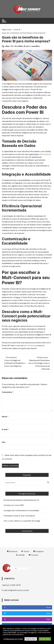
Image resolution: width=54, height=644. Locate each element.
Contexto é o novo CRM (14, 505)
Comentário (8, 392)
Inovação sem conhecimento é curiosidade (21, 510)
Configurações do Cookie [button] (13, 639)
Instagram (38, 551)
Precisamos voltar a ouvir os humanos (19, 516)
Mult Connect (29, 345)
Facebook (12, 551)
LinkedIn (20, 555)
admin (7, 46)
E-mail (5, 429)
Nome (5, 417)
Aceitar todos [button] (45, 639)
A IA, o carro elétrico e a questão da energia (22, 521)
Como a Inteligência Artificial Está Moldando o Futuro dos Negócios (15, 363)
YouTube (33, 555)
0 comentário (35, 46)
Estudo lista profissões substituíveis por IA (21, 500)
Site (4, 442)
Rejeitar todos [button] (31, 639)
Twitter (25, 551)
